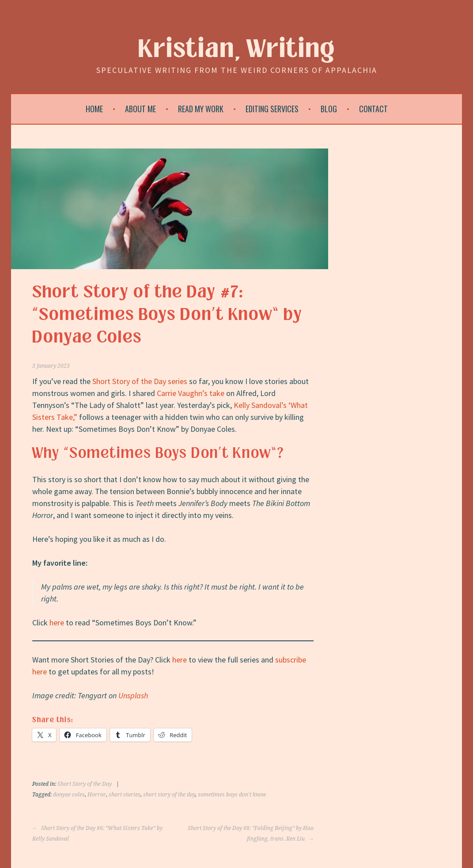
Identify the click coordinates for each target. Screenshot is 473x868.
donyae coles (69, 795)
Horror (97, 795)
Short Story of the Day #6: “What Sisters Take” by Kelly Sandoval (97, 834)
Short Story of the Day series (140, 381)
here (57, 622)
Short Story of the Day (85, 784)
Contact (373, 109)
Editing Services (272, 109)
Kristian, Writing (236, 49)
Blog (329, 109)
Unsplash (133, 695)
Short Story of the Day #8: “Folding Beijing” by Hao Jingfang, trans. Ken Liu (251, 834)
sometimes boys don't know (232, 795)
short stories (125, 795)
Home (94, 109)
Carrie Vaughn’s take (191, 393)
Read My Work (201, 109)
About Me (140, 109)
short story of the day (169, 795)
